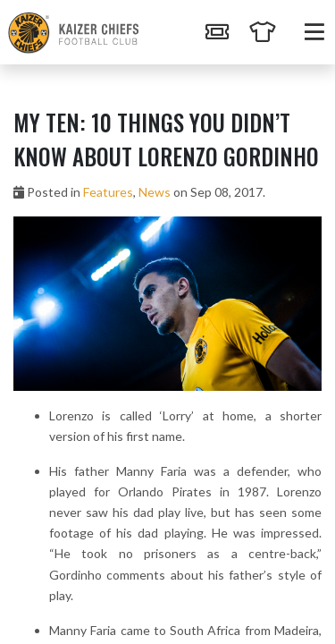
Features (108, 192)
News (155, 192)
